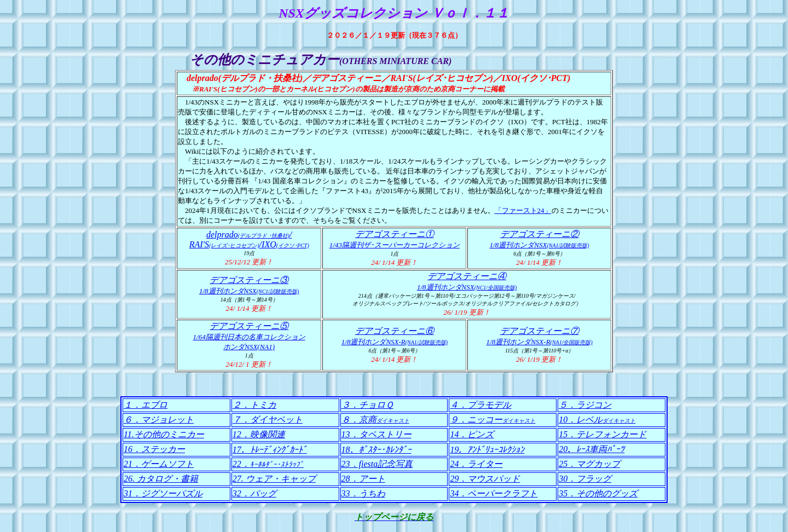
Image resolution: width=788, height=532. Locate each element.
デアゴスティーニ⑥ (395, 331)
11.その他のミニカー (164, 434)
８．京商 (375, 420)
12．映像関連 (259, 434)
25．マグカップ (589, 464)
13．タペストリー (376, 434)
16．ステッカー (154, 449)
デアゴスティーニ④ (467, 276)
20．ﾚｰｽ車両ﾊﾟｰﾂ (592, 449)
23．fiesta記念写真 (377, 464)
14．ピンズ (472, 434)
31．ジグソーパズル (163, 493)
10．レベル (597, 420)
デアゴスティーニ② (540, 234)
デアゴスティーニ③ (249, 280)
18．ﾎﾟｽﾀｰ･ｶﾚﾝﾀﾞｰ (376, 450)
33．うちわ (363, 493)
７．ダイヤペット (268, 420)
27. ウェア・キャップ (274, 479)
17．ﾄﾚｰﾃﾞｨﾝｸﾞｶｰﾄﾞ (270, 450)
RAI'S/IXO (249, 244)
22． (268, 464)
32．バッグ (254, 493)
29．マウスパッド (485, 479)
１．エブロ (146, 405)
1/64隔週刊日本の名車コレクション (249, 337)
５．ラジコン (585, 405)
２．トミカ (254, 405)
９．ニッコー (493, 420)
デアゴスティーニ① (395, 234)
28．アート (363, 479)
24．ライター (476, 464)
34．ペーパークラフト (494, 493)
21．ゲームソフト (159, 464)
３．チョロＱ (367, 405)
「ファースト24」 (523, 210)
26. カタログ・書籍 (161, 479)
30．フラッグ (585, 479)
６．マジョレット (159, 420)
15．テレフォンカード (602, 434)
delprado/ (249, 235)
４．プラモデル (480, 405)
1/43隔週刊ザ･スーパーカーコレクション (395, 245)
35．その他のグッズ (598, 493)
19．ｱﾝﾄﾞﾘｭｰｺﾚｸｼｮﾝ (487, 450)
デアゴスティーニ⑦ (540, 331)
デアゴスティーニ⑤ (249, 326)
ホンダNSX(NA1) (249, 347)
